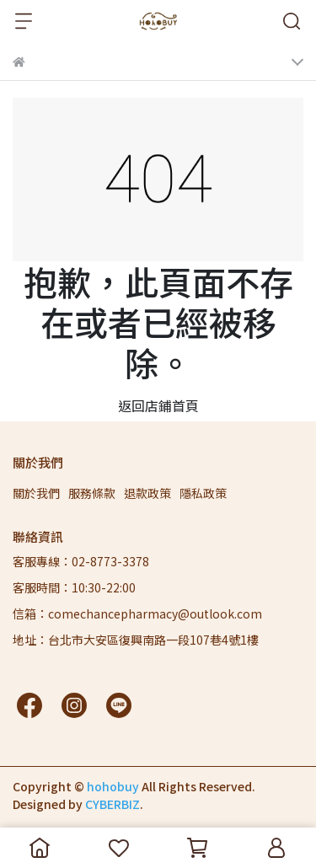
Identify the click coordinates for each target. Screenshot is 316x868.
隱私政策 (203, 493)
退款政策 (147, 493)
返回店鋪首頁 (158, 405)
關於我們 (36, 493)
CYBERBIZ (112, 804)
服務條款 (92, 493)
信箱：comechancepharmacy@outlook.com (137, 613)
